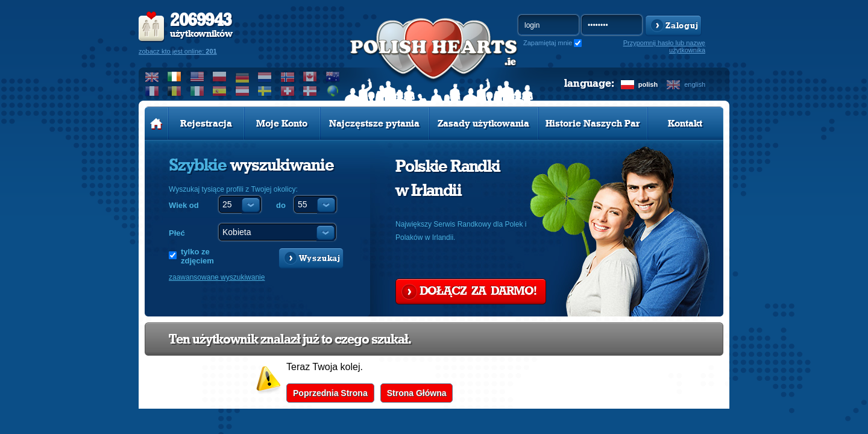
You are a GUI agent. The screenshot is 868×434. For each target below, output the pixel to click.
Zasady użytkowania (483, 124)
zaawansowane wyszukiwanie (217, 277)
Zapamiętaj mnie (548, 43)
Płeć (177, 233)
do (281, 205)
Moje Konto (282, 124)
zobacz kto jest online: (178, 51)
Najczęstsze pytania (374, 124)
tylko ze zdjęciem (197, 256)
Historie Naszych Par (593, 124)
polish (648, 84)
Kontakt (685, 124)
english (695, 84)
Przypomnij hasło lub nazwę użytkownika (664, 46)
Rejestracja (206, 124)
